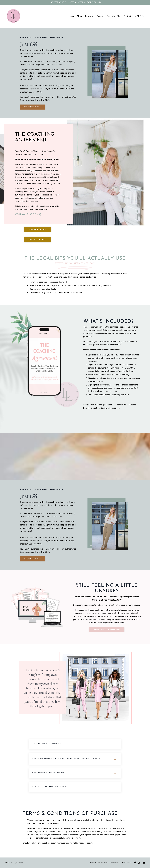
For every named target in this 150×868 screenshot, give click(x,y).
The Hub (111, 16)
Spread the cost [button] (37, 239)
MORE (139, 16)
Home (72, 16)
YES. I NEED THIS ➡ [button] (32, 107)
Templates (90, 16)
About (80, 16)
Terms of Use (115, 863)
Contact (127, 16)
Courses (100, 16)
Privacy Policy (103, 863)
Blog (119, 16)
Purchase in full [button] (38, 229)
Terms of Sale (127, 863)
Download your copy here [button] (107, 630)
